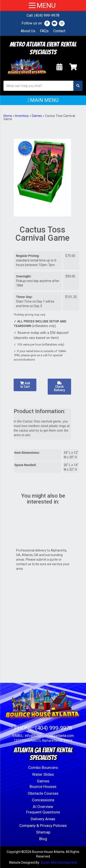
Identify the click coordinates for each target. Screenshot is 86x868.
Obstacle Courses (43, 793)
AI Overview (43, 807)
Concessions (43, 800)
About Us (28, 31)
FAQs (44, 31)
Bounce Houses (43, 786)
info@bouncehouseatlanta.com (49, 736)
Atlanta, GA (30, 555)
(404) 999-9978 (47, 15)
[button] (43, 100)
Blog (43, 839)
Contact (59, 31)
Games (37, 116)
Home (8, 116)
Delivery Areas (43, 819)
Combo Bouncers (43, 768)
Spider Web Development (59, 863)
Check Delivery (59, 387)
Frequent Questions (43, 812)
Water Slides (43, 774)
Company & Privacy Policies (43, 826)
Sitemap (43, 832)
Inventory (22, 116)
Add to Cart (25, 385)
